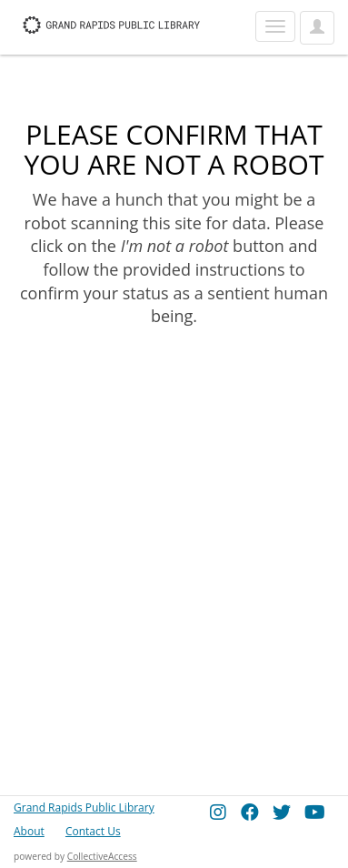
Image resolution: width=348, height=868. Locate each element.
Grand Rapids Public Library (84, 807)
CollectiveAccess (102, 856)
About (29, 831)
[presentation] (165, 386)
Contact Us (93, 831)
